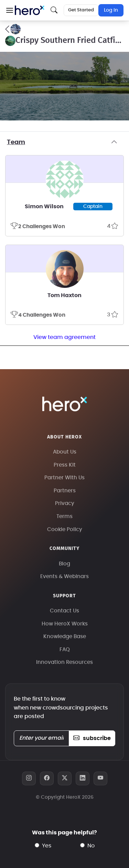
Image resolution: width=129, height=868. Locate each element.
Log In (111, 10)
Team (64, 142)
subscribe (92, 738)
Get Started (81, 10)
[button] (9, 10)
